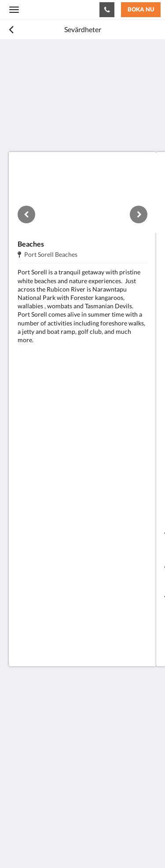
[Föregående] (26, 214)
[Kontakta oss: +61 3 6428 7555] (107, 10)
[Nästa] (139, 214)
